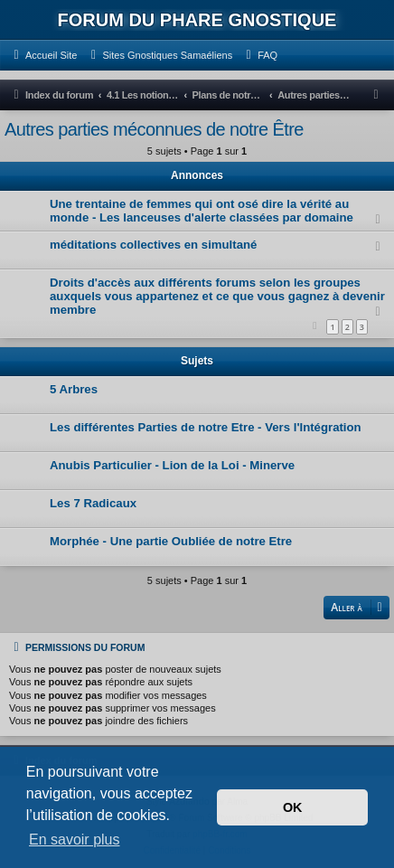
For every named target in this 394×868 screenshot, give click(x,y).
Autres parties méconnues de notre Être (154, 129)
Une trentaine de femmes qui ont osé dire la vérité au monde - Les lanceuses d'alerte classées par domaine (202, 211)
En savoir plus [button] (75, 840)
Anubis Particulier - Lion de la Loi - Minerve (172, 465)
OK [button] (293, 807)
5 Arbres (74, 389)
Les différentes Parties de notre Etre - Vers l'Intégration (206, 427)
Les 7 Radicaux (93, 503)
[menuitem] (43, 55)
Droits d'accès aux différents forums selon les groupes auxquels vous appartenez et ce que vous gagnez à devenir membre (217, 296)
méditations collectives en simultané (153, 245)
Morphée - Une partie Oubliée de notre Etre (171, 541)
